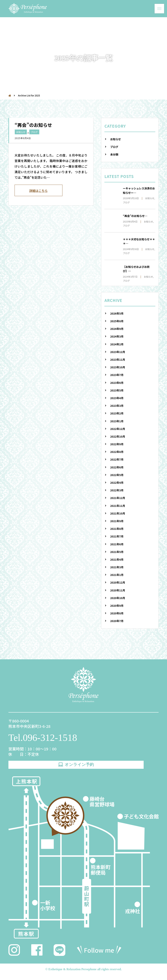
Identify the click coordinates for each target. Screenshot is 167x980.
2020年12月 (118, 582)
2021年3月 (117, 567)
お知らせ (21, 132)
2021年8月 (117, 529)
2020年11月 (118, 590)
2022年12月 (118, 429)
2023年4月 (117, 398)
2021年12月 (118, 498)
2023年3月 (117, 406)
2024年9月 (117, 329)
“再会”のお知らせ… (135, 216)
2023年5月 (117, 390)
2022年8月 (117, 452)
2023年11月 (118, 360)
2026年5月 (117, 313)
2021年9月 (117, 521)
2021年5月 (117, 552)
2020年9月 (117, 606)
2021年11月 (118, 506)
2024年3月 (117, 336)
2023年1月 (117, 421)
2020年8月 (117, 613)
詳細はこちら (38, 191)
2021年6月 (117, 544)
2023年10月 (118, 367)
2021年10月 (118, 513)
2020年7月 (117, 621)
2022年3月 (117, 490)
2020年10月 (118, 598)
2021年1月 (117, 575)
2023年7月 (117, 375)
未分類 (114, 154)
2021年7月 (117, 536)
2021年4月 (117, 559)
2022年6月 (117, 467)
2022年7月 (117, 459)
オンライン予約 (76, 767)
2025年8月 (117, 321)
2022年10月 (118, 436)
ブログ (34, 132)
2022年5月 (117, 475)
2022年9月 (117, 444)
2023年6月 (117, 383)
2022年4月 (117, 483)
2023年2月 (117, 413)
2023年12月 (118, 352)
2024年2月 (117, 344)
